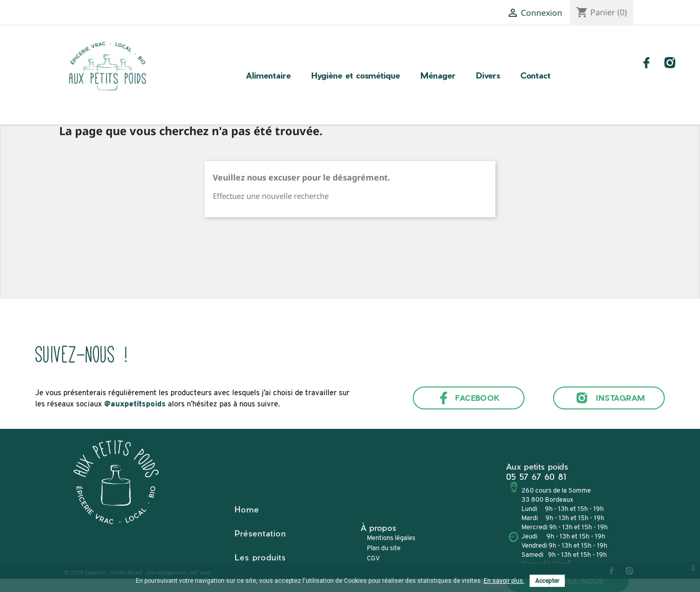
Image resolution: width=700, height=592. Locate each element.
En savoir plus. (504, 581)
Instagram (609, 398)
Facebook (469, 398)
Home (247, 509)
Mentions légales (391, 538)
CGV (373, 559)
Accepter (547, 581)
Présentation (260, 533)
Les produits (260, 557)
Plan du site (384, 548)
